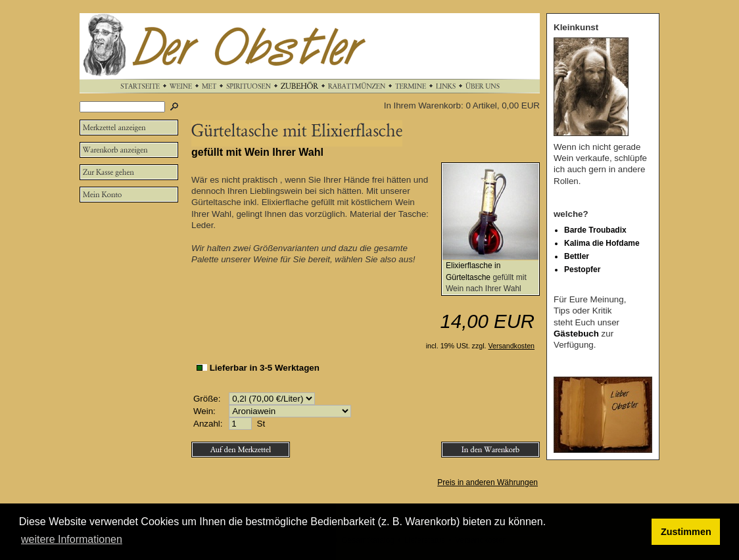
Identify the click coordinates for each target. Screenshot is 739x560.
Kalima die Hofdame (602, 243)
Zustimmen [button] (686, 532)
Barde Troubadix (595, 230)
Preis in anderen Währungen (488, 482)
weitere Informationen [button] (72, 539)
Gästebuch (576, 334)
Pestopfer (582, 269)
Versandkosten (512, 346)
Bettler (577, 256)
